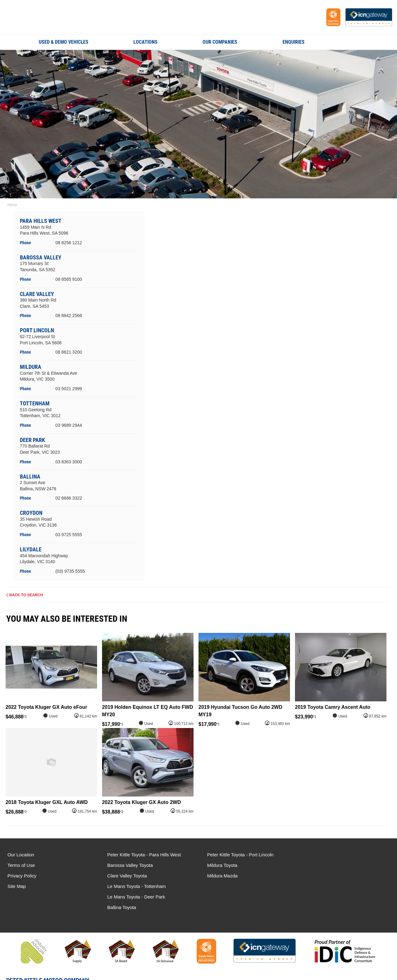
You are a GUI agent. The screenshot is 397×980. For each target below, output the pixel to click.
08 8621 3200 (69, 352)
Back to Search (26, 595)
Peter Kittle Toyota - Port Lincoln (239, 855)
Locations (145, 42)
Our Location (21, 855)
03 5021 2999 (69, 389)
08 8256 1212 (69, 243)
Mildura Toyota (221, 865)
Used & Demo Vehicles (64, 42)
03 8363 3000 (69, 461)
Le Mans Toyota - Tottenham (335, 855)
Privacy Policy (22, 876)
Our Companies (220, 42)
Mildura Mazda (221, 876)
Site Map (17, 886)
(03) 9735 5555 (70, 571)
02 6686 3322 (69, 498)
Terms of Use (21, 865)
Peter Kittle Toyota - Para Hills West (143, 855)
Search (354, 42)
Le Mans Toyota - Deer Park (334, 865)
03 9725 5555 (69, 535)
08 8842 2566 (69, 316)
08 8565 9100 (69, 279)
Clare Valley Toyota (127, 876)
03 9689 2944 (69, 425)
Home (12, 205)
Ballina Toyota (320, 876)
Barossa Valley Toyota (129, 865)
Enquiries (294, 42)
